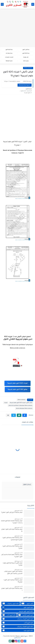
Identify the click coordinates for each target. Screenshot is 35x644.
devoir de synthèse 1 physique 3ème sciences (20, 406)
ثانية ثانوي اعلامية (26, 615)
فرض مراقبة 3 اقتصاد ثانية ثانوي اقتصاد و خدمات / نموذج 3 (12, 522)
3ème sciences (28, 68)
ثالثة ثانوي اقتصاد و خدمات (18, 627)
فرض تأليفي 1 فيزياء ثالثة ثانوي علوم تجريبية (21, 403)
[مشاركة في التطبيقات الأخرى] (8, 416)
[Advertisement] (17, 28)
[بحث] (2, 4)
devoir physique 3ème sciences (24, 409)
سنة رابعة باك (9, 53)
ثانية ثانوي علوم (18, 607)
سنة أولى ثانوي (26, 50)
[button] (25, 416)
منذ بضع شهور (18, 511)
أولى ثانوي (27, 604)
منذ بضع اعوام (18, 519)
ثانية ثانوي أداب (18, 623)
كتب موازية (26, 57)
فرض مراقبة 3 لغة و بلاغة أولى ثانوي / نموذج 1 (12, 548)
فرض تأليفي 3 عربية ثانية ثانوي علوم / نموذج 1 (13, 564)
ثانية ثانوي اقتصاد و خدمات (18, 619)
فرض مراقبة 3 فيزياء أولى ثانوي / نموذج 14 (12, 531)
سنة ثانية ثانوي (9, 50)
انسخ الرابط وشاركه (25, 85)
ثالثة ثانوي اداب (9, 615)
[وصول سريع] (3, 607)
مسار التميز (17, 638)
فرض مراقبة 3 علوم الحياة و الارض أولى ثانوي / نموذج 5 (12, 556)
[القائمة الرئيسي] (33, 4)
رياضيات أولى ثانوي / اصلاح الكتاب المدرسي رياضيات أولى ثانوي (13, 573)
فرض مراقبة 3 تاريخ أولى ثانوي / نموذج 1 (12, 513)
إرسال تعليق (27, 485)
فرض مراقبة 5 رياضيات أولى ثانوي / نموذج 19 (13, 581)
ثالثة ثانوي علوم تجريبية (18, 611)
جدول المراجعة (9, 61)
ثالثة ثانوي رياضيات (11, 604)
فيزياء (6, 403)
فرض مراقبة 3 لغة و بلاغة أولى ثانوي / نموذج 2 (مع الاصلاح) (12, 539)
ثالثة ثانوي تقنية (18, 631)
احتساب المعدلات (9, 57)
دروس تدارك (26, 61)
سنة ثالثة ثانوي (26, 53)
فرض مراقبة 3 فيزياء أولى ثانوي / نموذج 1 (12, 590)
